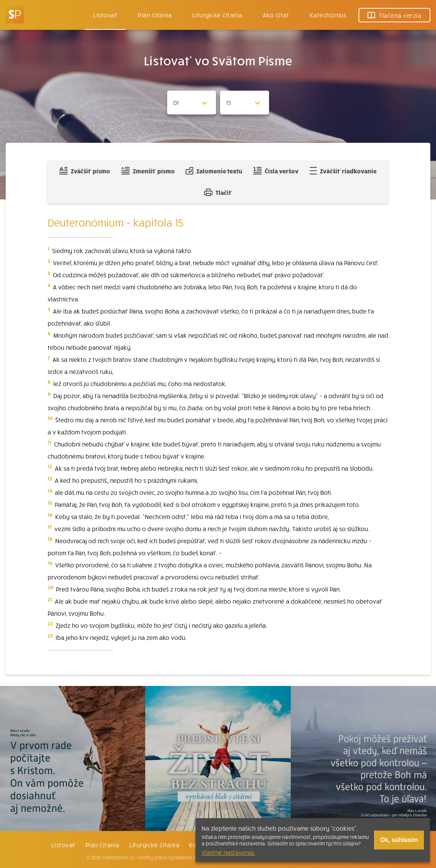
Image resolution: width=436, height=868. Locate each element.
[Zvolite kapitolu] (245, 103)
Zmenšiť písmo (148, 171)
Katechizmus (328, 15)
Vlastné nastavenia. (228, 852)
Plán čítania (102, 845)
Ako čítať (276, 15)
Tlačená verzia (394, 15)
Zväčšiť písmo (85, 171)
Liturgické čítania (217, 15)
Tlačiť (218, 192)
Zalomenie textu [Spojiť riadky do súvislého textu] (214, 171)
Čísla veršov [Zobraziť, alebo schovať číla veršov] (276, 171)
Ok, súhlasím (399, 840)
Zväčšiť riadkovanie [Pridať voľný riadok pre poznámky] (343, 171)
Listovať (105, 15)
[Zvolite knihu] (192, 103)
